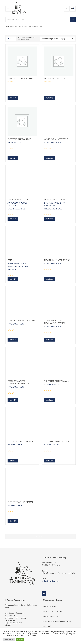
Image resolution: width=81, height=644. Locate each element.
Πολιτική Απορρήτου (50, 616)
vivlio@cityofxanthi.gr (51, 581)
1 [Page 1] (39, 537)
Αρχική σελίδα (10, 26)
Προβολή (13, 98)
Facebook (44, 594)
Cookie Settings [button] (9, 639)
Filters (11, 39)
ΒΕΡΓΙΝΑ (32, 26)
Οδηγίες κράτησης (49, 606)
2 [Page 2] (42, 537)
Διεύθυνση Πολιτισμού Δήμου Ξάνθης (57, 621)
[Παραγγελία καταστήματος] (57, 39)
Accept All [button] (20, 639)
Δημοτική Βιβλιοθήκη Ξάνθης (53, 611)
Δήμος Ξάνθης (47, 626)
